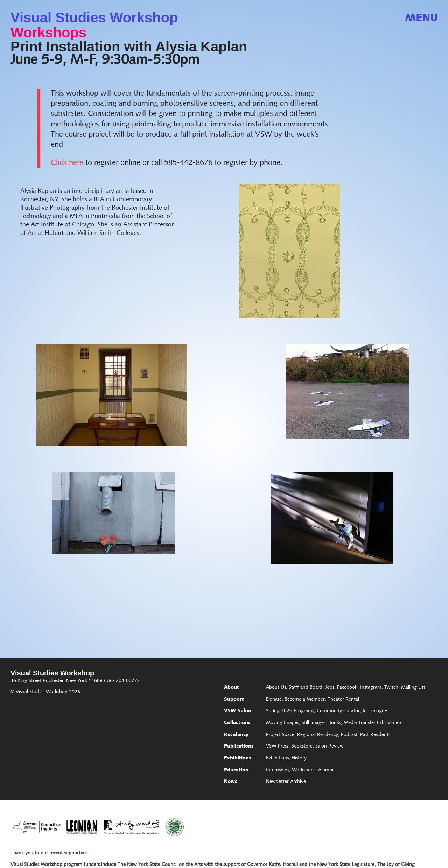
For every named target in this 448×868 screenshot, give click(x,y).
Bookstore (302, 747)
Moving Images (282, 723)
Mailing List (413, 688)
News (231, 782)
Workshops (48, 33)
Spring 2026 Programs (290, 711)
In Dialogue (375, 711)
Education (236, 770)
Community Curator (338, 711)
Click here (67, 163)
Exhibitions (238, 758)
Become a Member (305, 700)
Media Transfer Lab (364, 723)
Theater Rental (343, 700)
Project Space (280, 735)
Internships (278, 770)
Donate (274, 700)
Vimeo (394, 723)
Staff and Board (306, 688)
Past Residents (375, 735)
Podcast (349, 735)
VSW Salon (238, 711)
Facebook (347, 688)
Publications (239, 747)
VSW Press (277, 747)
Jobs (330, 688)
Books (335, 723)
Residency (236, 735)
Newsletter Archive (286, 782)
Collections (237, 723)
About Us (276, 688)
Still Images (314, 723)
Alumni (326, 770)
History (299, 758)
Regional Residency (318, 735)
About (232, 688)
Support (234, 700)
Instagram (371, 688)
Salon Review (330, 747)
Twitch (391, 688)
